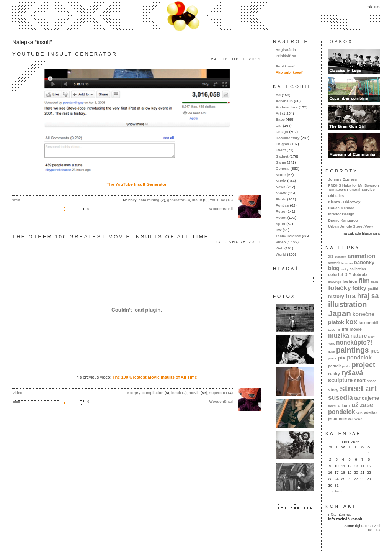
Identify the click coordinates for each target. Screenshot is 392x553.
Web (16, 200)
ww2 (359, 419)
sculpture (340, 380)
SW (279, 230)
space (371, 381)
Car (279, 126)
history (336, 297)
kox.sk (196, 16)
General (283, 168)
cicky (345, 269)
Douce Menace (341, 208)
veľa (359, 413)
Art (278, 113)
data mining (149, 200)
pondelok (359, 358)
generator (176, 200)
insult (197, 200)
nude (331, 352)
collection (358, 269)
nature (359, 336)
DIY (348, 274)
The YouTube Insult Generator (137, 184)
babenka (347, 263)
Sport (280, 224)
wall (350, 419)
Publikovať (285, 66)
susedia (341, 397)
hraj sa (368, 296)
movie (194, 393)
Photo (281, 199)
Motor (281, 175)
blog (334, 268)
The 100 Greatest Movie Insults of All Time (155, 377)
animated (340, 257)
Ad (278, 95)
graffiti (373, 289)
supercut (217, 393)
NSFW (281, 193)
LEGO (332, 330)
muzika (339, 335)
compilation (153, 393)
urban (344, 405)
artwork (334, 263)
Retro (280, 211)
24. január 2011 (238, 242)
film (364, 281)
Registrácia (286, 50)
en (377, 7)
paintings (353, 350)
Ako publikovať (289, 72)
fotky (359, 288)
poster (346, 366)
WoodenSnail (221, 209)
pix (342, 358)
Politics (282, 205)
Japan (340, 313)
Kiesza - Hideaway (344, 202)
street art (359, 388)
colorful (336, 274)
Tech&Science (288, 236)
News (280, 187)
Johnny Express (342, 179)
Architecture (287, 107)
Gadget (282, 156)
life (345, 329)
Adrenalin (284, 101)
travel (332, 406)
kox (352, 322)
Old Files (336, 196)
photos (332, 359)
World (281, 254)
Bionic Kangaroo (343, 220)
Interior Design (341, 214)
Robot (281, 217)
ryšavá (352, 373)
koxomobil (369, 323)
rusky (334, 373)
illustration (347, 304)
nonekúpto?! (354, 342)
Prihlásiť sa (286, 56)
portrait (334, 366)
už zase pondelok (351, 408)
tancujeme (367, 398)
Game (281, 162)
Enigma (282, 144)
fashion (350, 281)
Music (281, 181)
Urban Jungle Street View (350, 226)
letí (339, 330)
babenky (364, 262)
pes (375, 351)
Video (17, 393)
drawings (335, 282)
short (360, 381)
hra (350, 296)
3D (331, 257)
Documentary (287, 138)
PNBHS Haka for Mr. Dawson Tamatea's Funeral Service (354, 187)
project (363, 365)
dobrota (360, 275)
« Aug (337, 491)
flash (374, 282)
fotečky (340, 288)
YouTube (217, 200)
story (333, 390)
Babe (280, 119)
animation (362, 256)
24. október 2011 (236, 59)
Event (281, 150)
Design (282, 132)
